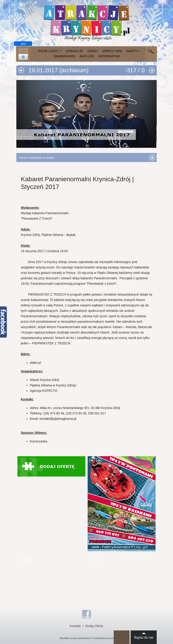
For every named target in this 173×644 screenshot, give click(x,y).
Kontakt (75, 626)
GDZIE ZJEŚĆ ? (50, 51)
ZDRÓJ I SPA (112, 51)
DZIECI (93, 51)
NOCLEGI (87, 56)
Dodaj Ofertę (94, 626)
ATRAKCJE (75, 51)
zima (23, 44)
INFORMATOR (109, 56)
